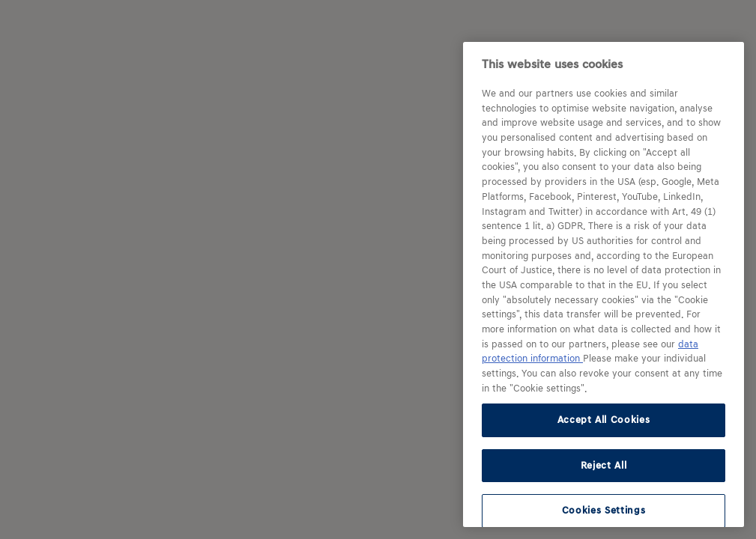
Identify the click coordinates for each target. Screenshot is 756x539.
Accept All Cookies (604, 420)
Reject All (604, 465)
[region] (604, 284)
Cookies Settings (604, 510)
